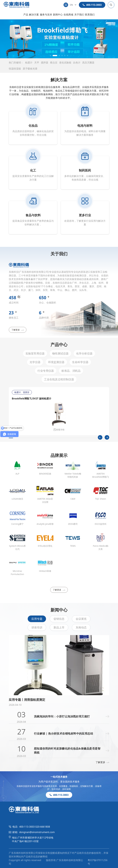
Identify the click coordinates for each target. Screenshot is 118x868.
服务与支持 (46, 15)
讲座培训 (37, 627)
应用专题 (37, 619)
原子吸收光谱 (30, 69)
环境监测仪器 (56, 362)
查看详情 (59, 430)
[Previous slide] (100, 437)
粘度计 (29, 63)
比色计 (77, 63)
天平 (37, 63)
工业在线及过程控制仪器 (59, 379)
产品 (26, 15)
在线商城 (68, 15)
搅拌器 (45, 63)
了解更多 (18, 330)
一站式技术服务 (59, 777)
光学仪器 (35, 362)
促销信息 (59, 619)
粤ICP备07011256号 (98, 862)
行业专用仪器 (46, 371)
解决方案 (34, 15)
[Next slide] (107, 437)
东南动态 (81, 627)
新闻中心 (58, 15)
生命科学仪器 (80, 362)
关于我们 (79, 15)
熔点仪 (54, 63)
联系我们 (90, 15)
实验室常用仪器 (35, 353)
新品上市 (59, 627)
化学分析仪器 (84, 353)
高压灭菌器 (88, 63)
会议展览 (81, 619)
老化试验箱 (65, 63)
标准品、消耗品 (71, 371)
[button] (51, 56)
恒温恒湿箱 (15, 69)
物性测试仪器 (60, 353)
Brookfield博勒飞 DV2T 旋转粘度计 (31, 399)
